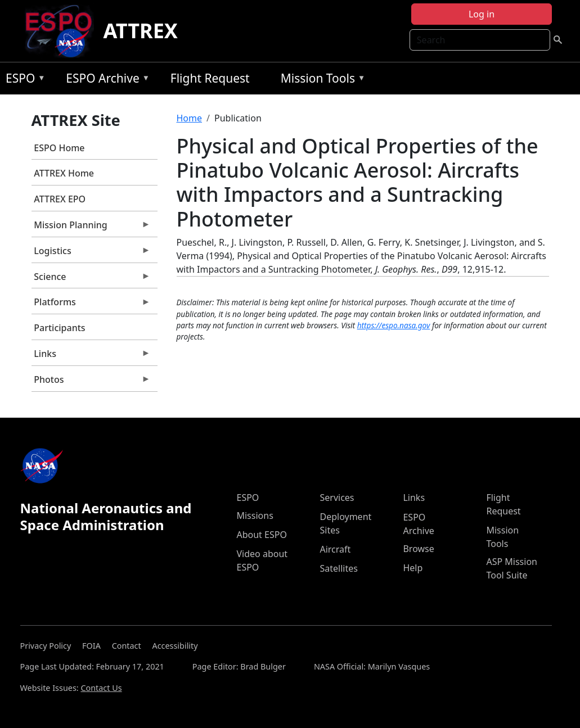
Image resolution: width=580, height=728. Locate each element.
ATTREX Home (64, 173)
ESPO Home (59, 148)
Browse (418, 549)
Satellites (338, 568)
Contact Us (101, 688)
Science (91, 279)
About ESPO (261, 535)
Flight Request (210, 78)
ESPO (23, 80)
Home (190, 118)
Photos (91, 382)
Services (337, 498)
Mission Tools (320, 80)
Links (91, 356)
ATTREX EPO (60, 199)
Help (413, 568)
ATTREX (140, 31)
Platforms (91, 305)
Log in (482, 14)
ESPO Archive (105, 80)
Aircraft (335, 549)
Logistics (91, 254)
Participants (59, 328)
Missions (255, 516)
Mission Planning (91, 228)
